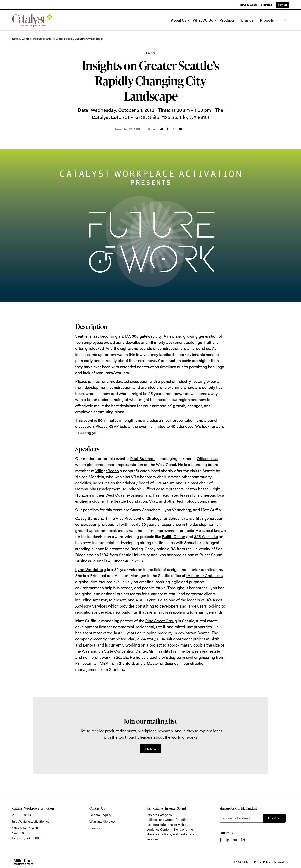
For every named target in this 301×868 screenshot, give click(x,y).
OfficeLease (207, 458)
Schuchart (178, 518)
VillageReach (107, 470)
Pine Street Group (161, 620)
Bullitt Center (174, 536)
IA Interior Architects (204, 575)
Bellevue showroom (161, 820)
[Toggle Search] (285, 20)
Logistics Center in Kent (164, 829)
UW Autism (165, 483)
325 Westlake (206, 536)
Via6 (131, 639)
